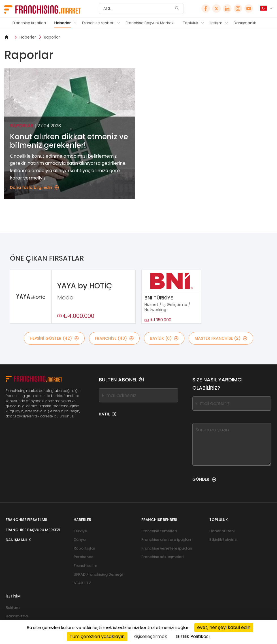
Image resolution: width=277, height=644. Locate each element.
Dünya (80, 540)
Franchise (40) (114, 338)
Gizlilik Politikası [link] (193, 636)
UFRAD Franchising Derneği (98, 574)
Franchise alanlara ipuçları (166, 540)
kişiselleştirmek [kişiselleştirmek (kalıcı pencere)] (150, 636)
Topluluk (191, 23)
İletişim (216, 23)
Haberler (63, 23)
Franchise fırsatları (29, 23)
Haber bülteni (222, 531)
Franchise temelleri (159, 531)
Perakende (84, 557)
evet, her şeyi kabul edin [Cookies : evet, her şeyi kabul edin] (224, 627)
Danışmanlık (245, 23)
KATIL (108, 414)
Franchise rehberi (98, 23)
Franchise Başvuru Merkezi (150, 23)
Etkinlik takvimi (223, 540)
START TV (82, 583)
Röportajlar (84, 548)
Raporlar (52, 37)
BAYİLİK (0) (164, 338)
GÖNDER (204, 479)
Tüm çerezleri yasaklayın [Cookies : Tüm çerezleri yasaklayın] (97, 636)
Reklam (13, 608)
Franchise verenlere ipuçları (167, 548)
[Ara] (138, 9)
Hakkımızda (17, 616)
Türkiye (80, 531)
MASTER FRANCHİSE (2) (221, 338)
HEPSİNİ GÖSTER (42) (54, 338)
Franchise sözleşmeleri (162, 557)
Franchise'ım (85, 566)
